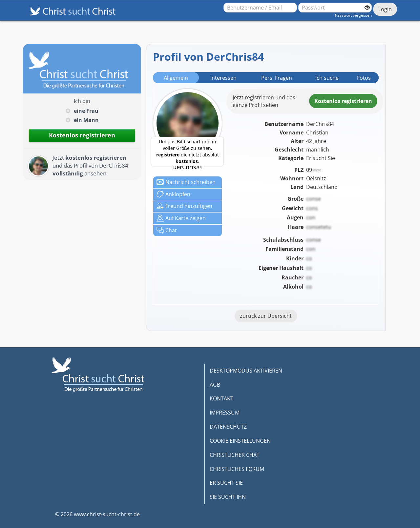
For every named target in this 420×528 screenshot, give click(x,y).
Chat (167, 230)
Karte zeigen (181, 218)
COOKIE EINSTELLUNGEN (240, 441)
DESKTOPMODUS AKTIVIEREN (246, 371)
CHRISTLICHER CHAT (235, 455)
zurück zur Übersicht (266, 316)
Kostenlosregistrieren (343, 101)
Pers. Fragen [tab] (277, 78)
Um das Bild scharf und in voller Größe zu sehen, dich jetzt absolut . (188, 151)
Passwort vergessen (353, 15)
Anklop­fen (173, 194)
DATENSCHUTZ (228, 427)
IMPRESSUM (225, 413)
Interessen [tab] (223, 78)
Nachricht (186, 182)
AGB (215, 385)
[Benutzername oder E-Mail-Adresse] (260, 8)
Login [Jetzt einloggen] (385, 9)
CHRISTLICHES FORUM (237, 469)
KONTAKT (221, 398)
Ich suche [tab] (327, 78)
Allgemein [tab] (176, 78)
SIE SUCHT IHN (228, 497)
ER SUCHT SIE (226, 483)
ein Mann (86, 120)
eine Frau (86, 111)
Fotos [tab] (364, 78)
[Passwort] (335, 8)
